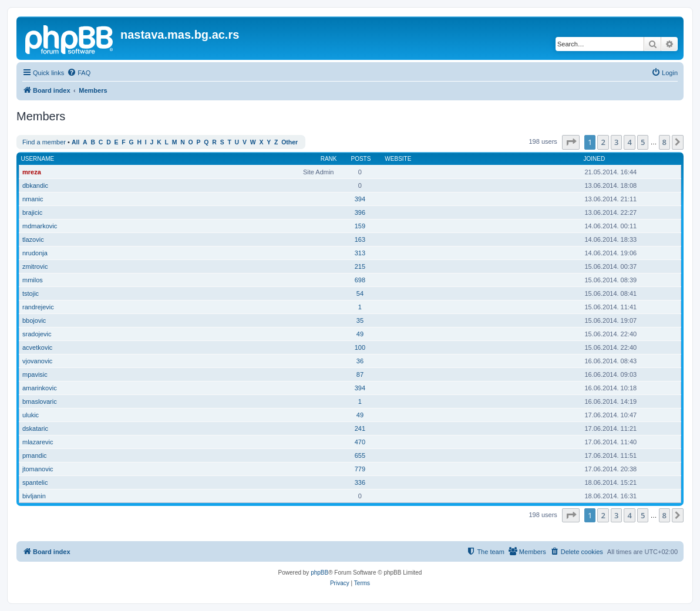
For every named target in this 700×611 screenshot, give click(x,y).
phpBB (319, 573)
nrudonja (35, 253)
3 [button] (616, 142)
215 (360, 266)
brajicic (32, 212)
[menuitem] (79, 73)
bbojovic (34, 320)
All (75, 142)
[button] (571, 142)
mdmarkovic (40, 226)
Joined (594, 159)
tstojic (31, 293)
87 (360, 374)
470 (360, 442)
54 (360, 293)
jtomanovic (38, 469)
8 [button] (664, 142)
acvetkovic (37, 347)
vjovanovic (37, 361)
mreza (32, 172)
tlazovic (33, 239)
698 (360, 280)
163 (360, 239)
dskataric (35, 428)
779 (360, 469)
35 (360, 320)
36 (360, 361)
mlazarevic (38, 442)
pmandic (35, 455)
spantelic (35, 482)
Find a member (44, 142)
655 (360, 455)
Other (290, 142)
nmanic (33, 199)
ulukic (31, 415)
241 (360, 428)
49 (360, 334)
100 (360, 347)
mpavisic (35, 374)
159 (360, 226)
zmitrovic (35, 266)
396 (360, 212)
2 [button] (603, 142)
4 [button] (629, 142)
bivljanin (34, 496)
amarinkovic (40, 388)
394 (360, 199)
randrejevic (38, 307)
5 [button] (643, 142)
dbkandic (35, 185)
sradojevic (37, 334)
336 (360, 482)
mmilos (33, 280)
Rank (329, 159)
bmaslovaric (40, 401)
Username (38, 159)
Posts (361, 159)
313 (360, 253)
